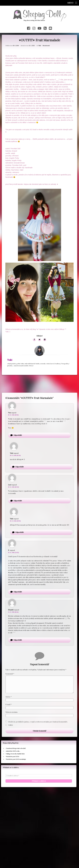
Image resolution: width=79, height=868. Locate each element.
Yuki (40, 44)
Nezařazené (46, 44)
